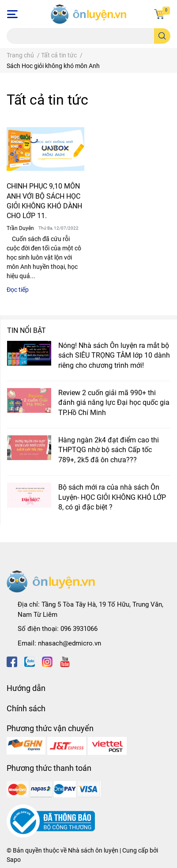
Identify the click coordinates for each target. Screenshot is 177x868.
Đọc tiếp (18, 290)
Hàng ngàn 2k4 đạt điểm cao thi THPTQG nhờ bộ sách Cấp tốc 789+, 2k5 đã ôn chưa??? (109, 450)
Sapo (14, 860)
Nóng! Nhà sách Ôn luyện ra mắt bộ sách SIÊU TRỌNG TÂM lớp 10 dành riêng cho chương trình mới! (114, 355)
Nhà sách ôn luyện (93, 850)
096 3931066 (79, 629)
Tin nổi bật (26, 330)
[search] (162, 36)
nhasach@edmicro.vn (70, 643)
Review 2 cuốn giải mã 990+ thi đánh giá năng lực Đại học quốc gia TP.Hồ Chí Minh (114, 403)
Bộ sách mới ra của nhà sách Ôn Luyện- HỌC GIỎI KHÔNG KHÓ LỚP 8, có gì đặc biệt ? (112, 497)
